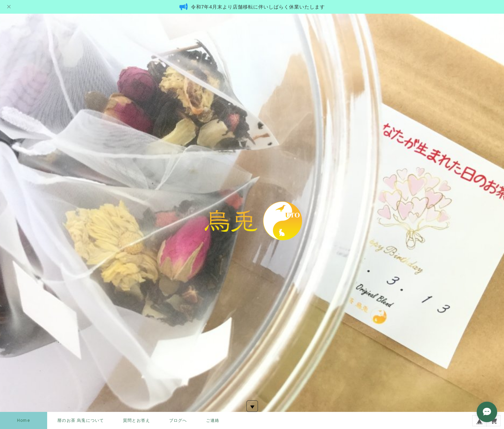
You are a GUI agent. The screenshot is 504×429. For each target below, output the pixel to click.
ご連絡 (213, 420)
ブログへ (178, 420)
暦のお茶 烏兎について (81, 420)
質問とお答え (137, 420)
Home (24, 420)
